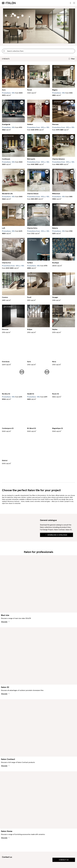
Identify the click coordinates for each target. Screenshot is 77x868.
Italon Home (7, 831)
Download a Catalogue (57, 535)
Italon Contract (8, 759)
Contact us (64, 860)
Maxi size (5, 615)
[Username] (38, 51)
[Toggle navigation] (74, 3)
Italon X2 (5, 687)
